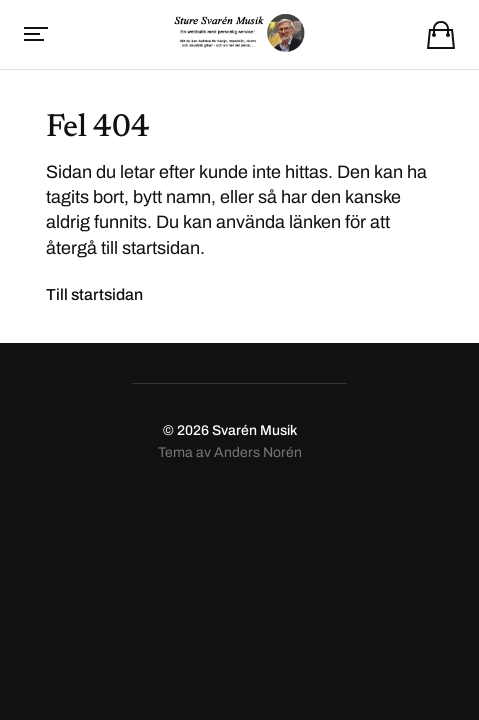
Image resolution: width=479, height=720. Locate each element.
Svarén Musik (254, 430)
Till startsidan (94, 294)
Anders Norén (258, 452)
